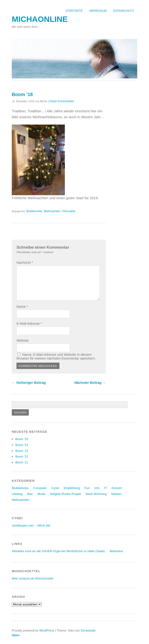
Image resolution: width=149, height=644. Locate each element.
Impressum (98, 11)
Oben (16, 635)
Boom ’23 (22, 451)
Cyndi (55, 488)
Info (97, 488)
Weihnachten (52, 211)
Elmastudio (88, 630)
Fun (87, 488)
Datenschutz (124, 11)
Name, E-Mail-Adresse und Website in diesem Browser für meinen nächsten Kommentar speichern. (56, 356)
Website (23, 340)
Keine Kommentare (62, 101)
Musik (41, 494)
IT (106, 488)
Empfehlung (72, 488)
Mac (30, 494)
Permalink (69, 211)
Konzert (117, 488)
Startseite (74, 11)
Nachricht (25, 263)
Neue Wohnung (96, 494)
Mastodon (116, 551)
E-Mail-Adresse (29, 324)
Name (22, 307)
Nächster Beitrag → (90, 383)
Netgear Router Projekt (65, 494)
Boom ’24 (22, 445)
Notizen (116, 494)
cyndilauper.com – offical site (31, 525)
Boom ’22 (22, 456)
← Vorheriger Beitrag (29, 383)
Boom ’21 (22, 462)
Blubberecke (34, 211)
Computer (40, 488)
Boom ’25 (22, 439)
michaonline (40, 19)
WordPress (47, 630)
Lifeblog (17, 494)
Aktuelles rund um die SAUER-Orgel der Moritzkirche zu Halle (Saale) (58, 551)
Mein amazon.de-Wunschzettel (32, 578)
